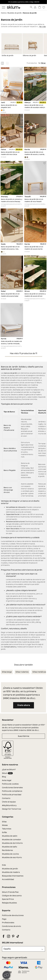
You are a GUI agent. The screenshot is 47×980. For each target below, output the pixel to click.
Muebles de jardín (15, 13)
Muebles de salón (10, 836)
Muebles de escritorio (12, 857)
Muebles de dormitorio (12, 843)
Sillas (4, 822)
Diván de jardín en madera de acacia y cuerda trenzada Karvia (11, 344)
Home (3, 13)
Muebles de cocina (10, 854)
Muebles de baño (10, 847)
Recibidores (7, 850)
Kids (4, 865)
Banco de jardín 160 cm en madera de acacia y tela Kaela (10, 249)
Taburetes (7, 829)
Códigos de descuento (12, 896)
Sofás (4, 832)
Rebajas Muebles (9, 903)
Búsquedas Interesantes (13, 876)
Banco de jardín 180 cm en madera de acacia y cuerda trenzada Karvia (34, 154)
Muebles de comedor (12, 840)
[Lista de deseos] (44, 7)
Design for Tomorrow (12, 809)
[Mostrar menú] (4, 7)
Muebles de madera (11, 872)
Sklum (7, 773)
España (7, 949)
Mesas (5, 825)
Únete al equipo (9, 802)
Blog (4, 777)
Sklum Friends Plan (10, 892)
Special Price (8, 899)
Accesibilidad (8, 879)
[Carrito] (40, 7)
